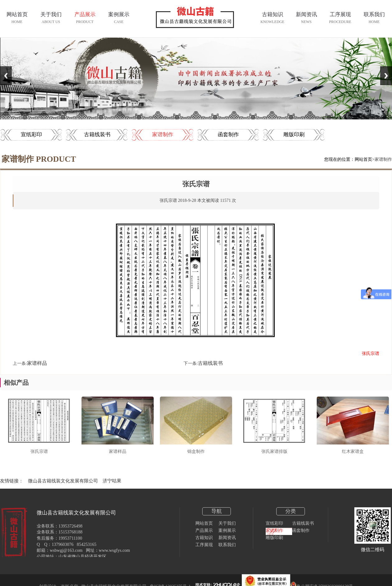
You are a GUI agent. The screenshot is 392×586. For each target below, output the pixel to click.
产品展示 (204, 530)
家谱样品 (37, 363)
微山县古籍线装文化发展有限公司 (63, 481)
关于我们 (227, 523)
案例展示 (227, 530)
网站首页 (363, 159)
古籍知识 (204, 538)
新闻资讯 (227, 538)
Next (386, 76)
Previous (6, 76)
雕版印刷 (294, 135)
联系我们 (227, 545)
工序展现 (204, 545)
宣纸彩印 (31, 135)
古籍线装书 (97, 135)
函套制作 (228, 135)
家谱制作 (163, 135)
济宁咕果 (112, 481)
